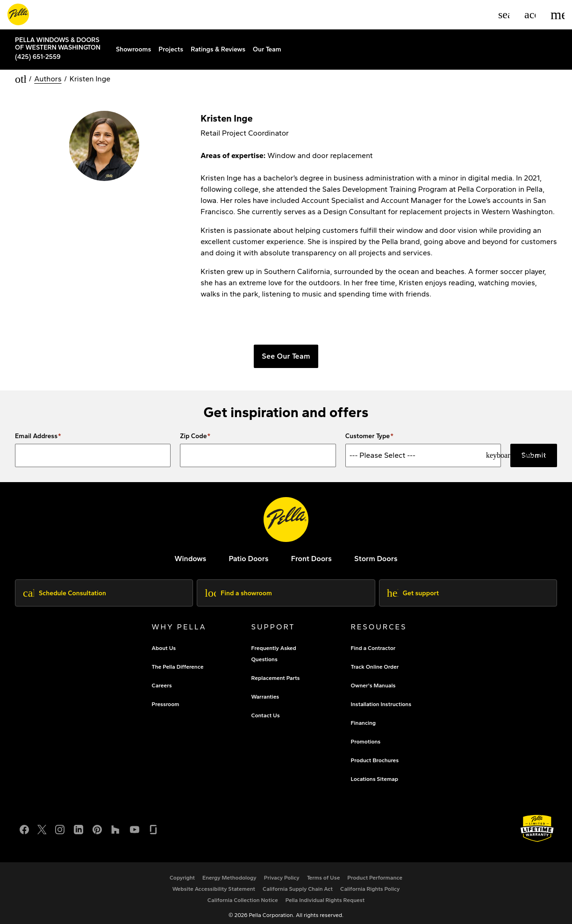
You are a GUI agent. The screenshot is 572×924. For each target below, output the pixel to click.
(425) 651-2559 (38, 56)
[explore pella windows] (190, 554)
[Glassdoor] (153, 824)
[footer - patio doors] (248, 554)
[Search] (504, 14)
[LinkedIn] (79, 824)
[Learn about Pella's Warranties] (537, 824)
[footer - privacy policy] (282, 873)
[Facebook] (24, 824)
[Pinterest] (97, 824)
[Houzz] (116, 824)
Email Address (36, 432)
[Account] (530, 14)
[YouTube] (135, 824)
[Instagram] (60, 824)
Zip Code (193, 432)
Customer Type (368, 432)
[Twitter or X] (42, 824)
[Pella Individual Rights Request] (325, 895)
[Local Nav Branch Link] (62, 43)
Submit (534, 451)
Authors (48, 75)
